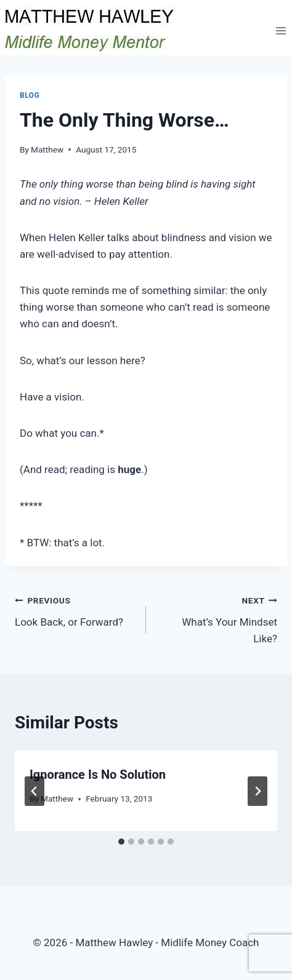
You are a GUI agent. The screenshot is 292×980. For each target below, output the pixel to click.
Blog (30, 95)
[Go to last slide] (34, 791)
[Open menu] (281, 30)
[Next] (258, 791)
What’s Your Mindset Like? (217, 618)
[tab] (121, 842)
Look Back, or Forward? (75, 610)
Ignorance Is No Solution (98, 775)
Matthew (47, 149)
